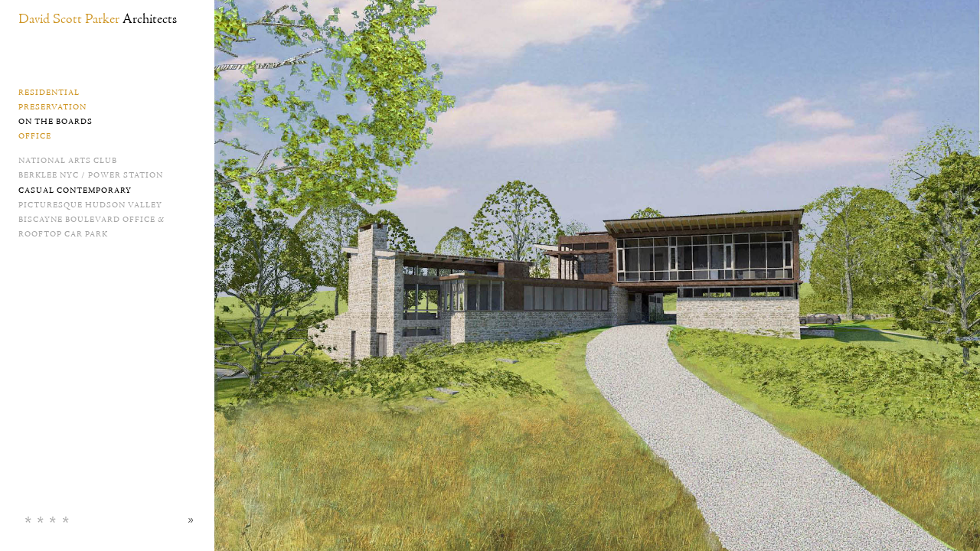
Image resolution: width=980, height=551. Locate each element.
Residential (49, 93)
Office (35, 136)
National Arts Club (68, 161)
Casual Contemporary (75, 191)
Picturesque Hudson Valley (90, 205)
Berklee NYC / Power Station (91, 175)
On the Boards (56, 122)
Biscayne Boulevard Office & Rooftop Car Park (91, 227)
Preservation (52, 107)
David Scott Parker (98, 20)
